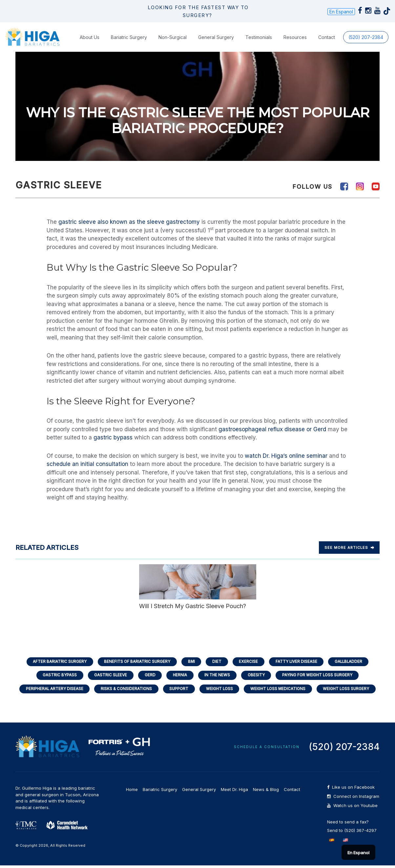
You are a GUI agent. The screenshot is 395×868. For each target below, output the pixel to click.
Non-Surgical (173, 37)
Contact (327, 37)
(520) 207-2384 (366, 37)
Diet (217, 662)
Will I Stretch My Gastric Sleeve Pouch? (198, 587)
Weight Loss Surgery (352, 691)
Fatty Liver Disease (299, 662)
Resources (295, 37)
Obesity (258, 676)
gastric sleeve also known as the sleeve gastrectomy (129, 222)
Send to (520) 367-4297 (352, 833)
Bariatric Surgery (129, 37)
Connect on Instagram (353, 799)
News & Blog (266, 792)
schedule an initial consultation (87, 464)
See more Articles (349, 548)
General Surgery (216, 37)
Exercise (250, 662)
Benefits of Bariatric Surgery (135, 662)
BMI (191, 662)
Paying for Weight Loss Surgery (322, 676)
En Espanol (341, 12)
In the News (218, 676)
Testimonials (259, 37)
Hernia (179, 676)
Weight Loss (220, 691)
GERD (148, 676)
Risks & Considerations (124, 691)
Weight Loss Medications (281, 691)
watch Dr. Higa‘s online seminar (286, 456)
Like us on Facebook (351, 790)
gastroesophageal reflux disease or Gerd (272, 429)
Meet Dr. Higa (234, 792)
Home (132, 792)
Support (178, 691)
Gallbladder (354, 662)
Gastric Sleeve (107, 676)
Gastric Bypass (55, 676)
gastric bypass (113, 437)
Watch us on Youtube (352, 808)
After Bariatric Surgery (55, 662)
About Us (90, 37)
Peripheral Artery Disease (49, 691)
